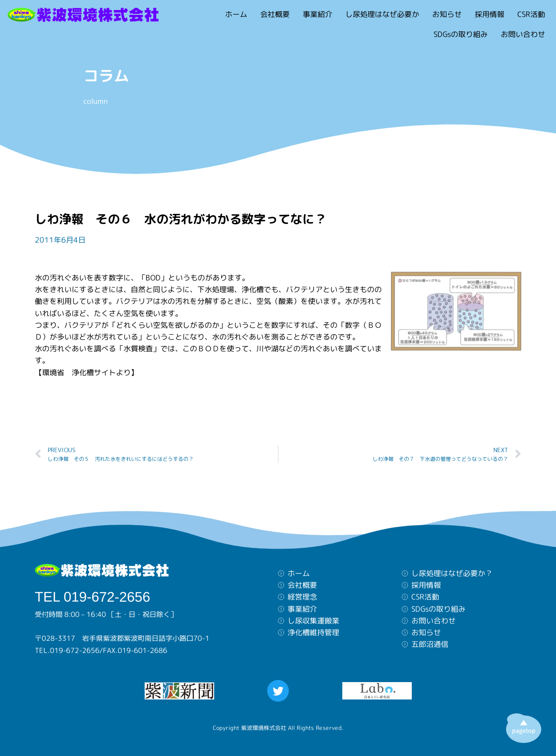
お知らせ (447, 14)
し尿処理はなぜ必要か (382, 14)
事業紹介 (318, 14)
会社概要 (275, 14)
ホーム (236, 14)
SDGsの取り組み (461, 34)
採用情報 (490, 14)
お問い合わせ (523, 34)
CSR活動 (531, 14)
